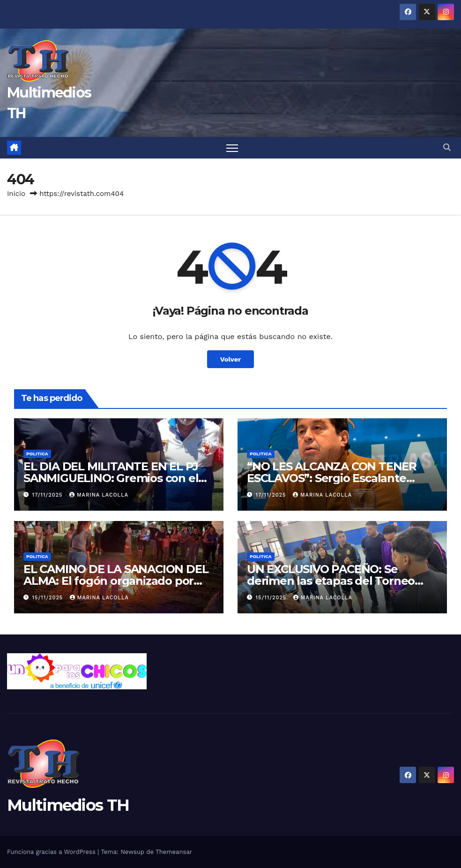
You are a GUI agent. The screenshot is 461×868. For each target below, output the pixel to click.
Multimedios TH (68, 805)
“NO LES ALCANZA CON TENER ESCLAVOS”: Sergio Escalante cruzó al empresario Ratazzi (332, 478)
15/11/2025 (49, 598)
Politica (37, 454)
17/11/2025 (48, 495)
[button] (447, 147)
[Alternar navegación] (232, 148)
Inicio (16, 194)
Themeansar (174, 852)
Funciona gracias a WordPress (52, 852)
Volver (231, 359)
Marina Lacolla (99, 495)
